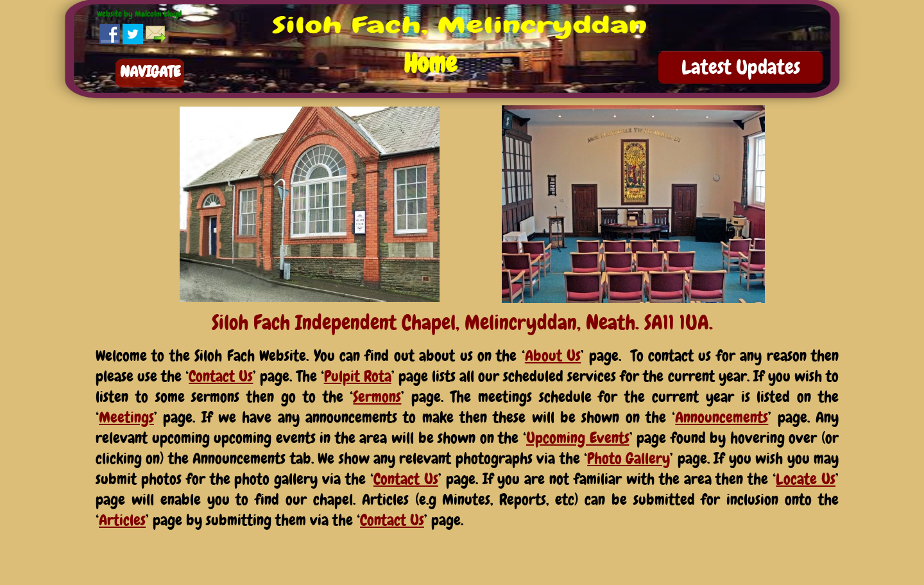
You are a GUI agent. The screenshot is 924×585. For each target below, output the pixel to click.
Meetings (126, 417)
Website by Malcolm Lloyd (139, 14)
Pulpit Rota (358, 376)
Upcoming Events (578, 438)
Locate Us (806, 479)
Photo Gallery (629, 458)
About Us (553, 355)
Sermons (377, 397)
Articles (122, 520)
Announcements (722, 417)
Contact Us (221, 376)
